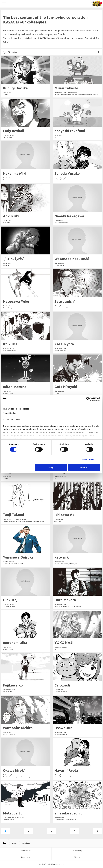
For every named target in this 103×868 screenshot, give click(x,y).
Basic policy (26, 857)
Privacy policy (77, 851)
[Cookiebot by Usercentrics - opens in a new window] (88, 399)
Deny (51, 468)
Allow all (84, 468)
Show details (88, 459)
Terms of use (26, 851)
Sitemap (77, 857)
